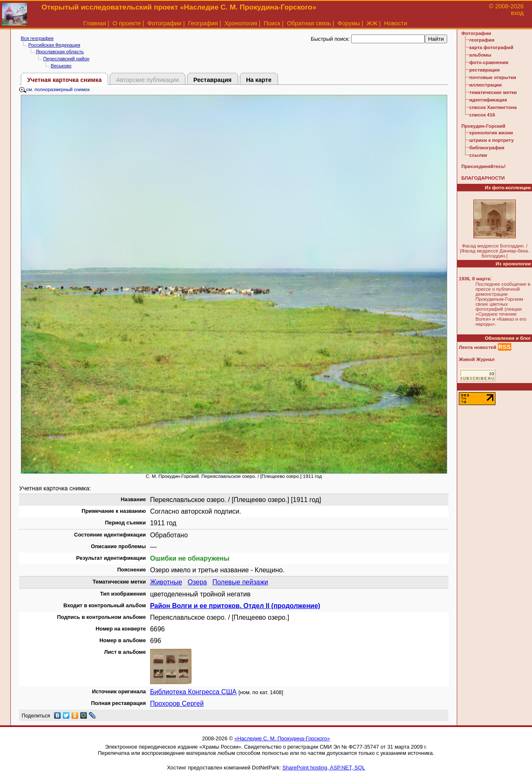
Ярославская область (60, 52)
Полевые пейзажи (240, 582)
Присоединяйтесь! (484, 166)
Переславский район (66, 59)
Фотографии (164, 23)
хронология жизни (491, 133)
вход (517, 13)
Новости (396, 23)
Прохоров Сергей (177, 704)
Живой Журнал (477, 359)
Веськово (61, 66)
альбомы (480, 55)
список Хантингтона (493, 107)
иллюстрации (485, 85)
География (203, 23)
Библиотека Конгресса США (193, 692)
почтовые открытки (493, 77)
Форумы (349, 23)
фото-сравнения (489, 62)
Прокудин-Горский (483, 126)
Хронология (241, 23)
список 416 (482, 115)
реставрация (484, 70)
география (482, 40)
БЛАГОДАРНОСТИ (483, 178)
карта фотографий (491, 47)
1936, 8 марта (474, 279)
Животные (166, 582)
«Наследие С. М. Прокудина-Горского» (282, 738)
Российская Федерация (54, 45)
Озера (197, 582)
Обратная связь (309, 23)
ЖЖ (372, 23)
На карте (259, 80)
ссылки (478, 155)
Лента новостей (478, 347)
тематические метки (493, 92)
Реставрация (212, 80)
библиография (487, 148)
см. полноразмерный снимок (54, 89)
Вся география (37, 38)
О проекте (127, 23)
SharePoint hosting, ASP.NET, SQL (324, 768)
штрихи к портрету (491, 140)
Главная (95, 23)
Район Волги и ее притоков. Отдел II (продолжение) (235, 606)
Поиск (272, 23)
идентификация (488, 100)
